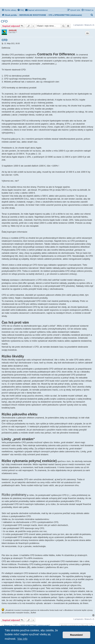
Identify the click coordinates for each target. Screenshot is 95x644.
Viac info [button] (22, 639)
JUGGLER (13, 30)
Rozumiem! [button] (77, 635)
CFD (4, 21)
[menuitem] (21, 10)
